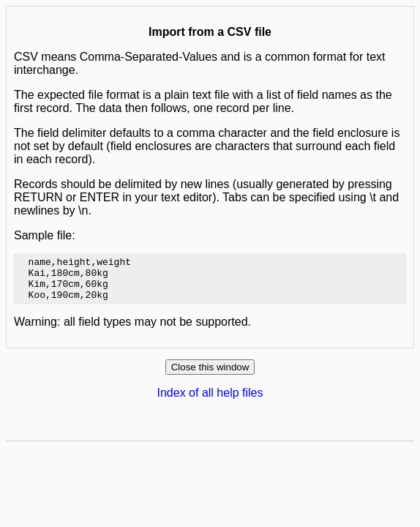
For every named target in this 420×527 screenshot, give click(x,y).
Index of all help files (210, 401)
